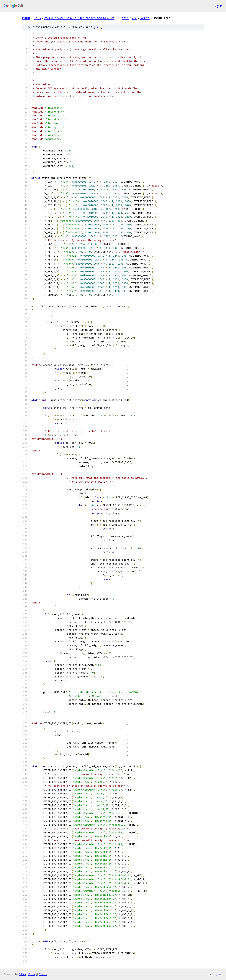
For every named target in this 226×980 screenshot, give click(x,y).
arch (125, 18)
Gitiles (22, 974)
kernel (145, 18)
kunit (26, 18)
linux (37, 18)
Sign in (218, 6)
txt (210, 974)
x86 (134, 18)
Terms (43, 974)
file (98, 27)
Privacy (32, 974)
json (219, 974)
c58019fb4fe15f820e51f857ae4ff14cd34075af (79, 18)
